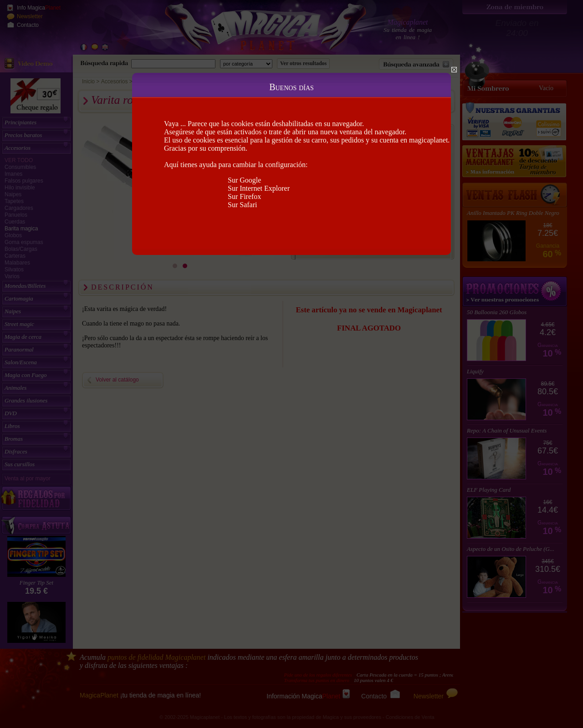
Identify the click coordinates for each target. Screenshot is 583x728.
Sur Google (244, 180)
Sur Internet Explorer (259, 188)
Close (454, 70)
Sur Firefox (244, 196)
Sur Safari (242, 205)
